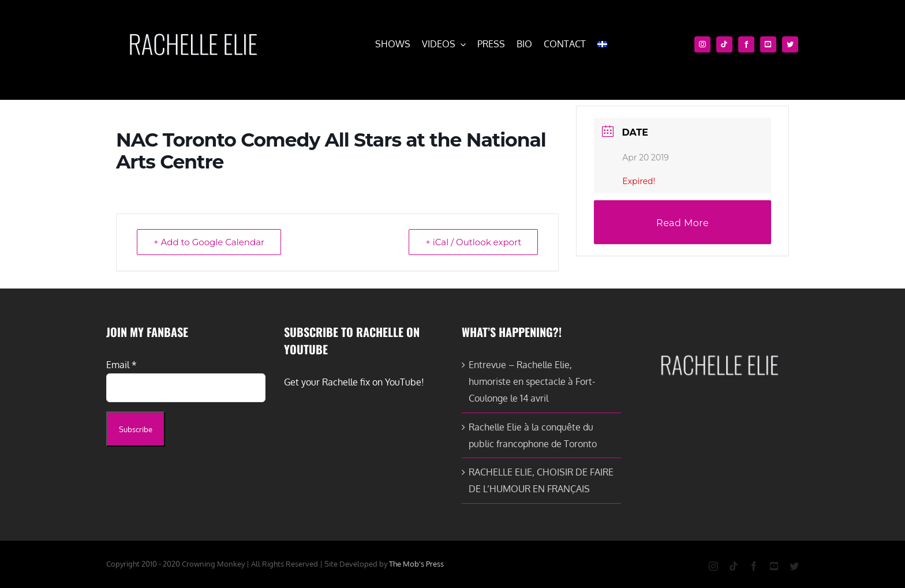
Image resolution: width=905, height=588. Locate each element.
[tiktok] (724, 44)
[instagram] (702, 44)
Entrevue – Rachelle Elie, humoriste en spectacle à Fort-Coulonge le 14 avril (532, 381)
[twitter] (790, 44)
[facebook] (746, 44)
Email (121, 365)
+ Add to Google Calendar (209, 242)
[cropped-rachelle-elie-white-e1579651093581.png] (193, 28)
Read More (683, 223)
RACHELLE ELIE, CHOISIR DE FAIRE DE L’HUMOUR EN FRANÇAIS (541, 480)
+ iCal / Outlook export (473, 242)
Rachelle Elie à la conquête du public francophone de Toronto (533, 435)
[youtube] (768, 44)
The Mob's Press (416, 564)
